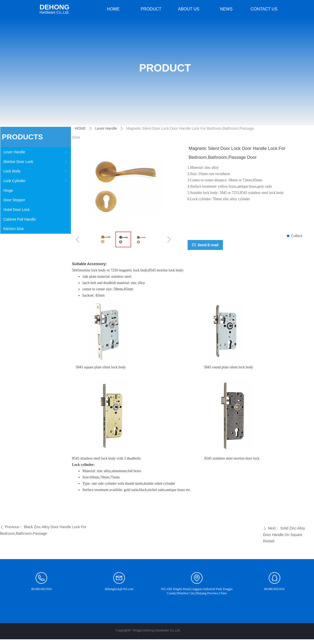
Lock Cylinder (36, 181)
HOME (80, 128)
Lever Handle (36, 152)
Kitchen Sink (14, 229)
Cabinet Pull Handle (20, 219)
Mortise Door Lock (36, 162)
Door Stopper (14, 200)
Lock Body (36, 171)
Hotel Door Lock (16, 210)
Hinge (8, 190)
